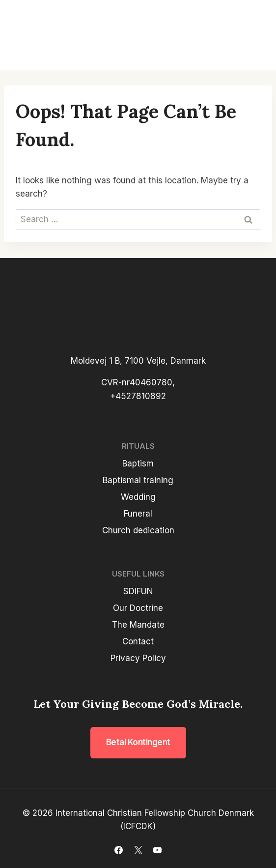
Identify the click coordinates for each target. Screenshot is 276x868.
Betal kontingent (138, 742)
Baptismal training (138, 480)
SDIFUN (138, 591)
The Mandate (138, 625)
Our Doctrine (138, 608)
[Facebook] (119, 850)
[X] (138, 850)
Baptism (138, 463)
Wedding (138, 497)
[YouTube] (157, 850)
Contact (138, 641)
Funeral (138, 514)
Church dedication (138, 530)
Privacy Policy (138, 658)
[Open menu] (252, 35)
